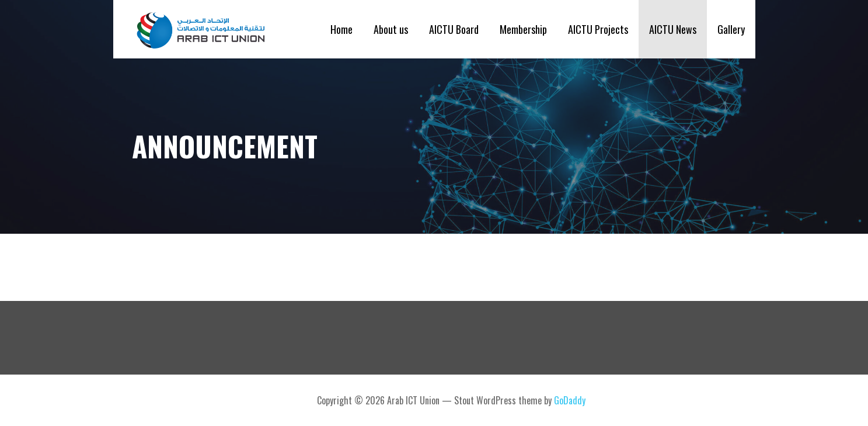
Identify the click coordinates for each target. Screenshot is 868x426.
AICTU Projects (598, 29)
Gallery (731, 29)
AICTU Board (454, 29)
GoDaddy (570, 400)
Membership (523, 29)
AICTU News (673, 29)
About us (391, 29)
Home (341, 29)
